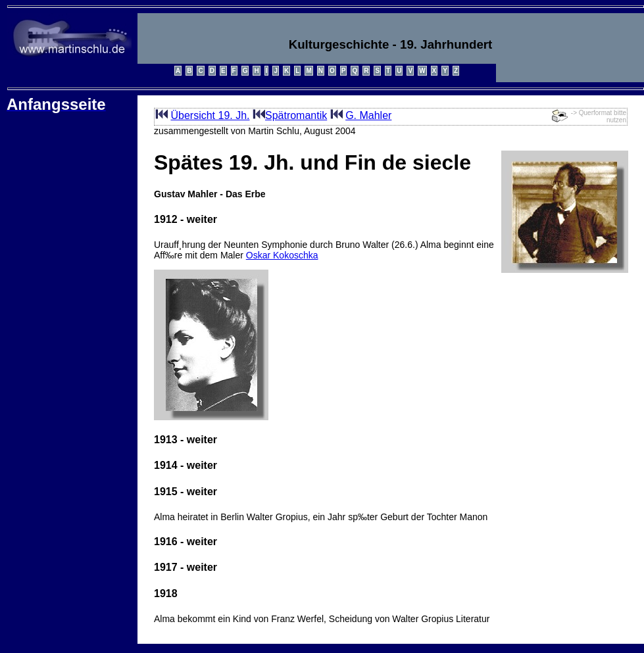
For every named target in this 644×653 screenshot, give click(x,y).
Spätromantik (296, 115)
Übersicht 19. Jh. (210, 115)
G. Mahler (368, 115)
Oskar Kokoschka (282, 255)
